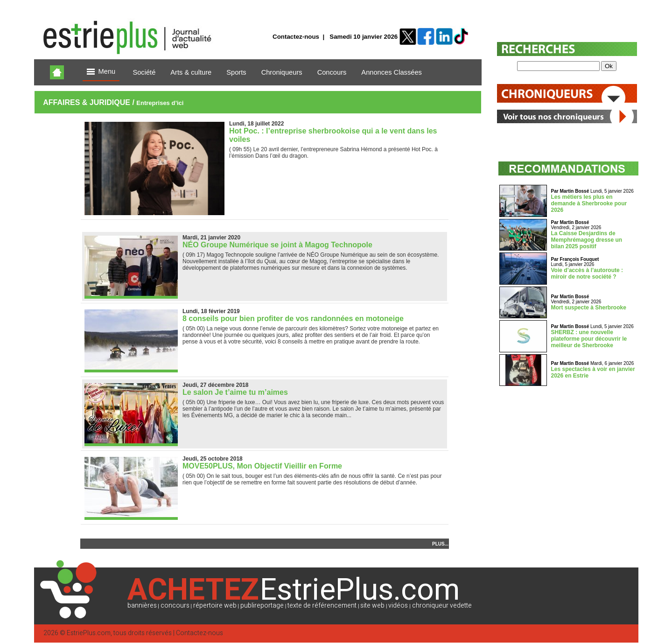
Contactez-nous (296, 37)
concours (175, 605)
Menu (101, 72)
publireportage (262, 605)
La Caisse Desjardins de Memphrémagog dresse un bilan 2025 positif (587, 240)
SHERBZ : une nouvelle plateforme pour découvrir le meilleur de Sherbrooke (589, 339)
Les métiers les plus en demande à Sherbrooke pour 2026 (589, 203)
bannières (142, 605)
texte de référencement (322, 605)
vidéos (398, 605)
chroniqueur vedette (442, 605)
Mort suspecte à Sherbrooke (589, 308)
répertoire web (215, 605)
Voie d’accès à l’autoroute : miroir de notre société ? (587, 273)
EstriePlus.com (89, 633)
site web (372, 605)
